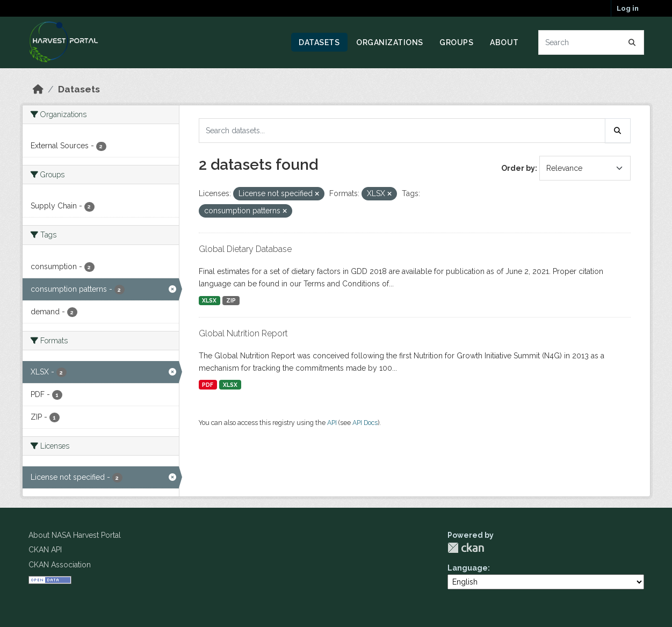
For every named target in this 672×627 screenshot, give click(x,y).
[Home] (38, 89)
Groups (456, 42)
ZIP (231, 300)
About (504, 42)
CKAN (466, 548)
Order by (518, 168)
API (332, 423)
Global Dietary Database (245, 249)
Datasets (319, 42)
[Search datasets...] (591, 42)
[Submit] (632, 42)
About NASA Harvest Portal (75, 535)
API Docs (365, 423)
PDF (208, 385)
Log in (628, 8)
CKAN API (45, 550)
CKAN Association (60, 565)
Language (468, 568)
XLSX (209, 300)
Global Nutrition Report (243, 333)
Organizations (390, 42)
